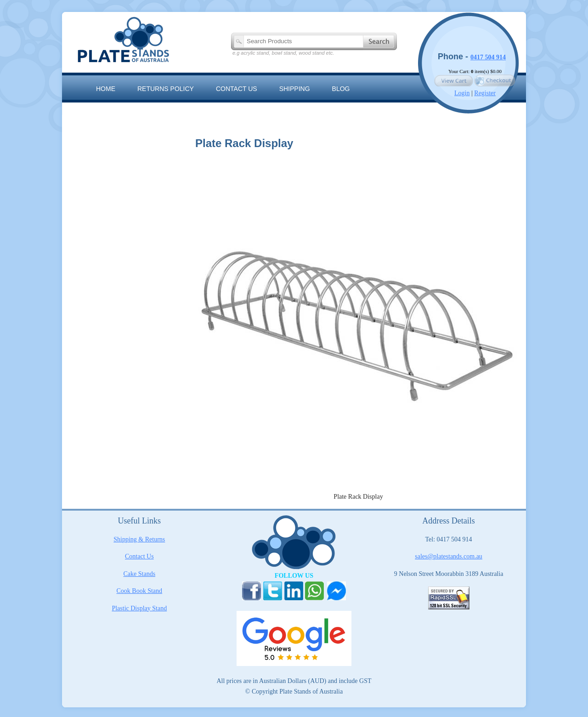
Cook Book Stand (140, 591)
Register (485, 93)
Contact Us (139, 556)
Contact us (237, 89)
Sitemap (110, 109)
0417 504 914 (488, 57)
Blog (341, 89)
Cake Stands (140, 574)
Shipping (295, 89)
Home (106, 89)
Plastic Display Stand (139, 608)
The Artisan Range (179, 109)
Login (462, 93)
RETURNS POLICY (166, 89)
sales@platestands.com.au (449, 556)
